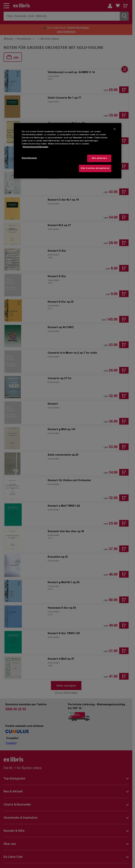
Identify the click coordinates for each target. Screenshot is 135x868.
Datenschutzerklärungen (35, 147)
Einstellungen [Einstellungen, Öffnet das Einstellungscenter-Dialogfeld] (29, 158)
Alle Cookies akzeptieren (95, 168)
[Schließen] (115, 129)
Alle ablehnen (99, 158)
